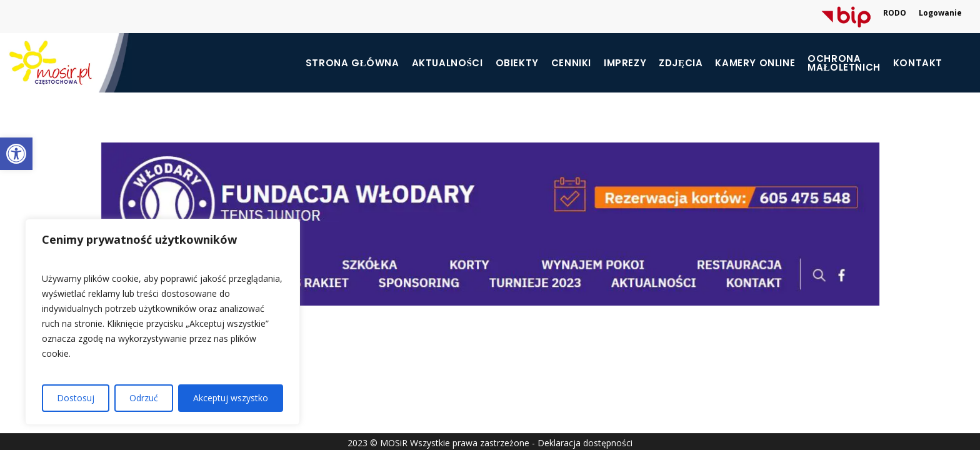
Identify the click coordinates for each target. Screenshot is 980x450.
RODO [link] (895, 13)
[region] (162, 322)
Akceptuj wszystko (231, 398)
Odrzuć (144, 398)
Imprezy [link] (625, 63)
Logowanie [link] (940, 13)
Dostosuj (76, 398)
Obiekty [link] (517, 63)
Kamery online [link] (755, 63)
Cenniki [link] (571, 63)
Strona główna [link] (352, 63)
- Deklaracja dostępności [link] (582, 443)
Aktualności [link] (447, 63)
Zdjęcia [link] (681, 63)
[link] (16, 154)
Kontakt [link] (918, 63)
